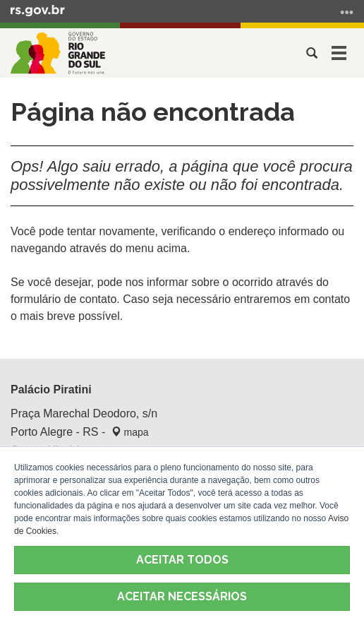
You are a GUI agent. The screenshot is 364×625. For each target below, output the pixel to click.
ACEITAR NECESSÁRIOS (182, 596)
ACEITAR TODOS (182, 560)
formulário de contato (63, 299)
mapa (130, 432)
